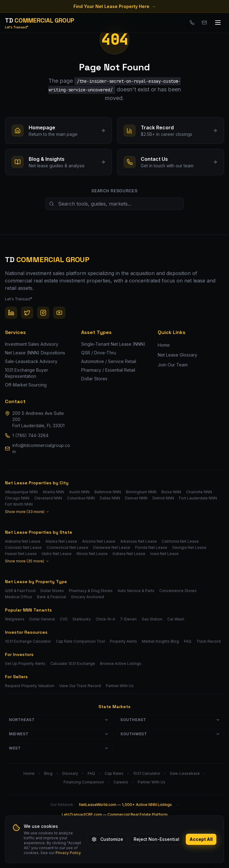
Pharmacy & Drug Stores (91, 591)
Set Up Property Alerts (25, 664)
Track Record (208, 641)
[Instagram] (43, 313)
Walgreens (15, 619)
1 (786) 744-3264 (30, 435)
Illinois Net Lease (92, 554)
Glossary (70, 773)
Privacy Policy (68, 853)
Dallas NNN (110, 498)
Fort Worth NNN (19, 504)
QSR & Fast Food (20, 591)
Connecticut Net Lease (67, 547)
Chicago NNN (17, 498)
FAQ (188, 641)
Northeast (59, 720)
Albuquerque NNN (21, 492)
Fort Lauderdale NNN (198, 498)
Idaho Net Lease (57, 554)
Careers (121, 782)
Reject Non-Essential (156, 839)
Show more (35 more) (27, 561)
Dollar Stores (52, 591)
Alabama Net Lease (23, 541)
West (59, 748)
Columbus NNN (81, 498)
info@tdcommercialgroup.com (41, 448)
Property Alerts (123, 641)
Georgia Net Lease (189, 547)
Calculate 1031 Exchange (73, 664)
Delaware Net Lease (112, 547)
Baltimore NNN (108, 492)
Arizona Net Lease (99, 541)
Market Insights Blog (160, 641)
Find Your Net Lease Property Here (114, 6)
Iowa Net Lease (164, 554)
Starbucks (82, 619)
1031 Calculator (147, 773)
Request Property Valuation (30, 686)
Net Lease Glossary (177, 355)
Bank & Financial (52, 597)
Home (164, 345)
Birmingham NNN (141, 492)
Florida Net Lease (151, 547)
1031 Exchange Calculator (28, 641)
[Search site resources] (114, 204)
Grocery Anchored (87, 597)
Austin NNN (79, 492)
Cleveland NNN (48, 498)
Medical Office (19, 597)
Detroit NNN (163, 498)
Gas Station (152, 619)
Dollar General (42, 619)
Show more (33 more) (27, 512)
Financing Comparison (84, 782)
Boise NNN (171, 492)
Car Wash (176, 619)
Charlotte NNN (199, 492)
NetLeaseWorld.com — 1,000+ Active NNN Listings (125, 805)
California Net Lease (180, 541)
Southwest (170, 734)
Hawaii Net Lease (21, 554)
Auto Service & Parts (136, 591)
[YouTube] (59, 313)
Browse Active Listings (121, 664)
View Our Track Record (80, 686)
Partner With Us (120, 686)
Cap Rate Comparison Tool (80, 641)
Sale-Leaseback (185, 773)
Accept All (201, 839)
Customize (107, 839)
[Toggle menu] (218, 23)
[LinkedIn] (11, 313)
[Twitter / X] (27, 313)
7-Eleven (128, 619)
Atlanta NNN (53, 492)
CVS (64, 619)
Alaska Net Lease (61, 541)
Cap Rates (114, 773)
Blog (48, 773)
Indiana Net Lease (129, 554)
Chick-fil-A (105, 619)
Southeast (170, 720)
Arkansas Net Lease (139, 541)
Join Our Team (173, 365)
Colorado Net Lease (23, 547)
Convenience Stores (178, 591)
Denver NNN (136, 498)
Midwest (59, 734)
